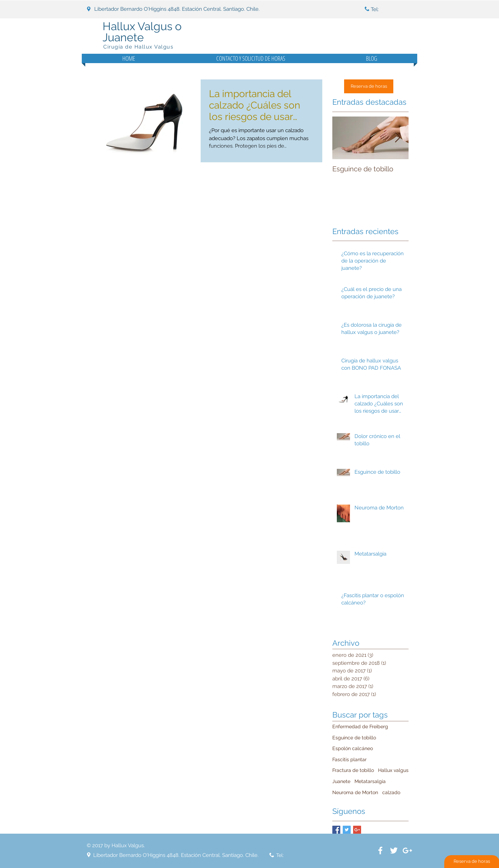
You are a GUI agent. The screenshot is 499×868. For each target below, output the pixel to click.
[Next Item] (397, 138)
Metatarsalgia (370, 781)
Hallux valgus (393, 770)
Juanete (341, 781)
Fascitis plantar (349, 759)
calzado (391, 792)
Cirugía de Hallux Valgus (138, 47)
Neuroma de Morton (355, 792)
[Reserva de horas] (369, 86)
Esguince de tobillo (354, 738)
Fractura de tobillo (353, 770)
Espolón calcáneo (353, 748)
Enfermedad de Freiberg (360, 727)
